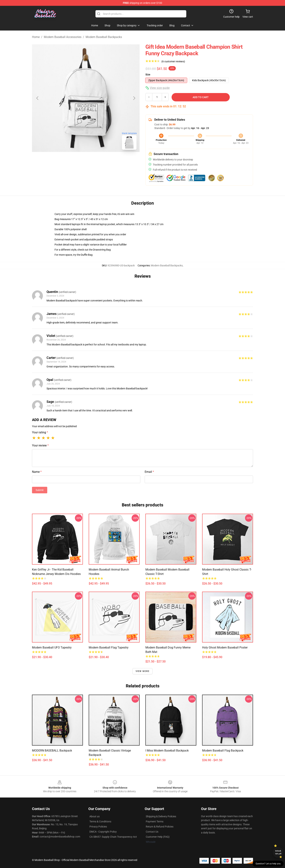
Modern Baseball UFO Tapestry (52, 648)
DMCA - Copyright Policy (103, 832)
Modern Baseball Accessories (63, 37)
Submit (40, 490)
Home (36, 37)
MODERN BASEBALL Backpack (52, 751)
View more (143, 671)
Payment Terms (155, 821)
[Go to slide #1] (76, 161)
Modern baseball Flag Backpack (223, 751)
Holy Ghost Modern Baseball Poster (225, 648)
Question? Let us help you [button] (268, 864)
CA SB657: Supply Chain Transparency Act (113, 837)
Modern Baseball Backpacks (104, 37)
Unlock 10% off (278, 852)
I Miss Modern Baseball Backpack (167, 751)
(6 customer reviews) (173, 61)
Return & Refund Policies (160, 827)
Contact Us (152, 832)
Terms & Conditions (100, 821)
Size (148, 74)
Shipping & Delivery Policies (161, 816)
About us (95, 816)
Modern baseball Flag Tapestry (109, 648)
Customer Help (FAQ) (158, 837)
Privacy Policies (98, 827)
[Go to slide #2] (95, 161)
